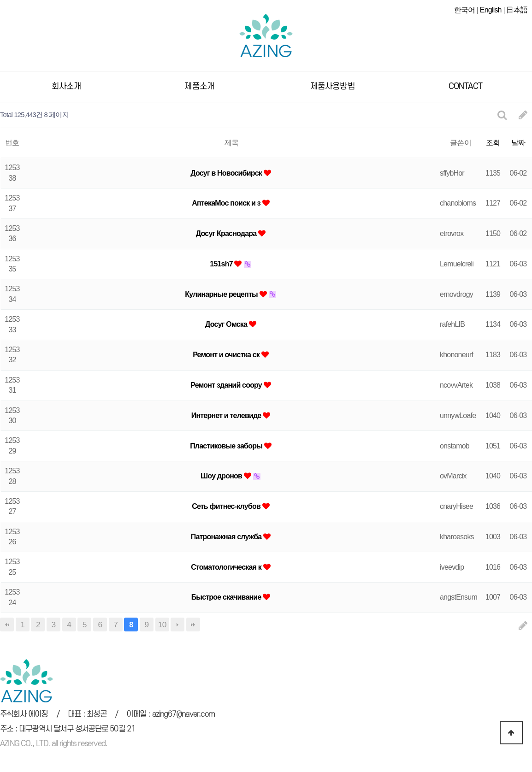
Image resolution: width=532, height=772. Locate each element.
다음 (177, 625)
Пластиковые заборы (227, 446)
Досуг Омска (227, 324)
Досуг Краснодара (227, 233)
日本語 (517, 10)
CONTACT (465, 86)
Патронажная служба (227, 537)
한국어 (465, 10)
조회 (493, 143)
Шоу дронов (222, 476)
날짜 (518, 143)
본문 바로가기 (0, 0)
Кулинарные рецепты (222, 294)
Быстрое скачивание (227, 597)
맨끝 (193, 625)
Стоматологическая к (227, 567)
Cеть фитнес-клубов (227, 506)
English (491, 10)
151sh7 (222, 264)
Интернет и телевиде (227, 415)
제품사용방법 (333, 86)
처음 (7, 625)
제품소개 (199, 86)
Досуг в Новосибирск (227, 173)
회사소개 (67, 86)
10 (162, 625)
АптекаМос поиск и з (227, 203)
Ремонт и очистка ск (227, 355)
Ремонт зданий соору (227, 385)
